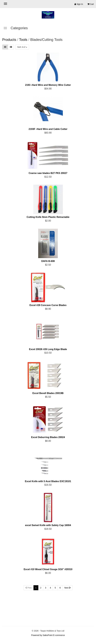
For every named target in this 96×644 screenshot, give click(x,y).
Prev (29, 588)
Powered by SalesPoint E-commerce (48, 635)
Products (9, 40)
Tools (23, 40)
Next (67, 588)
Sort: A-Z (22, 47)
